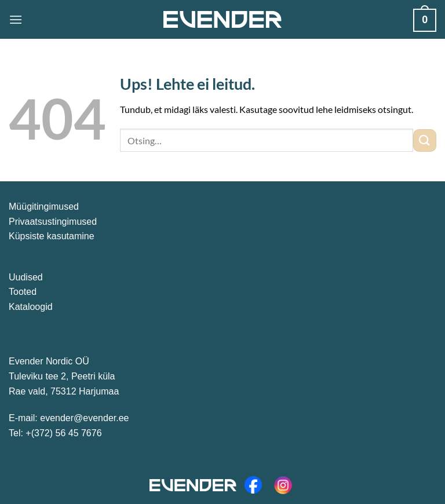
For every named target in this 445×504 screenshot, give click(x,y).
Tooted (23, 292)
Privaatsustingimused (53, 222)
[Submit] (425, 140)
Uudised (26, 277)
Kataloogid (31, 307)
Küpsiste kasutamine (52, 236)
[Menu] (16, 19)
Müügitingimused (44, 207)
